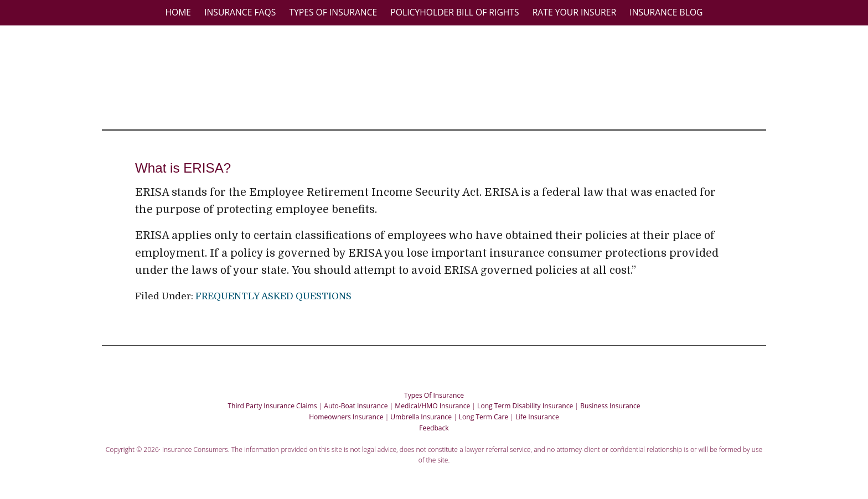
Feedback (434, 428)
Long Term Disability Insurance (525, 406)
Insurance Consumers (440, 77)
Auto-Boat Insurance (356, 406)
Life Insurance (537, 417)
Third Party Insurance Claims (272, 406)
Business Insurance (610, 406)
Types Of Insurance (434, 395)
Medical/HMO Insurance (432, 406)
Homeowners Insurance (346, 417)
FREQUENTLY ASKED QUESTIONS (273, 296)
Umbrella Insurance (421, 417)
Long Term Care (484, 417)
